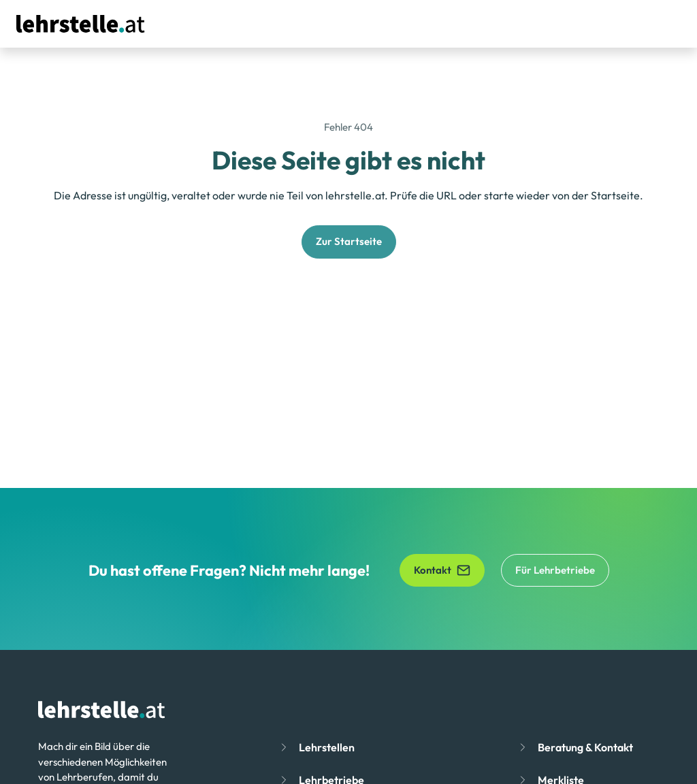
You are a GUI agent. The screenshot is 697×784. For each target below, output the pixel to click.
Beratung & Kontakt (585, 747)
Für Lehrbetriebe (555, 570)
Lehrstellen (327, 747)
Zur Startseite (349, 241)
